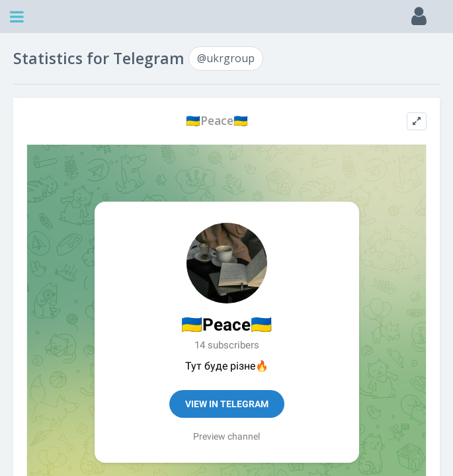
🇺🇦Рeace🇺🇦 (217, 121)
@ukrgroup (226, 58)
